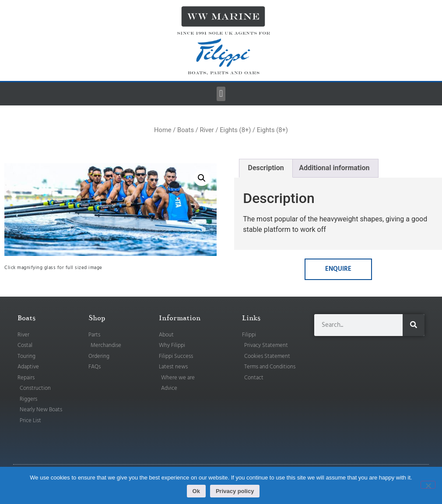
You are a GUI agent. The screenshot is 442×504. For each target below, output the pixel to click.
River (207, 130)
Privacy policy (235, 491)
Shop (97, 318)
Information (180, 318)
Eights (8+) (235, 130)
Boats (186, 130)
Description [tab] (266, 168)
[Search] (414, 325)
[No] (428, 485)
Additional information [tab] (334, 168)
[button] (221, 94)
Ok (196, 491)
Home (163, 130)
